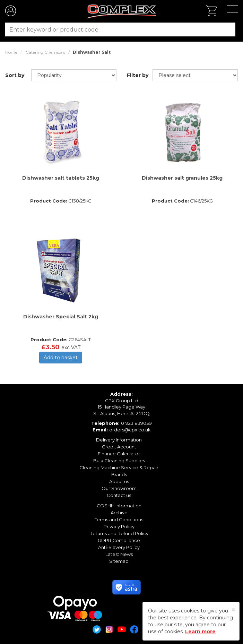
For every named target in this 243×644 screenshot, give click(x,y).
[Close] (233, 610)
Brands (119, 474)
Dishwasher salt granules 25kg (182, 178)
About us (119, 481)
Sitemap (119, 561)
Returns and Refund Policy (119, 533)
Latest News (119, 554)
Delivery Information (119, 440)
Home (11, 52)
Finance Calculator (119, 454)
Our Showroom (119, 488)
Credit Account (119, 447)
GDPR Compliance (119, 540)
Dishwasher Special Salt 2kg (61, 317)
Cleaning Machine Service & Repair (119, 467)
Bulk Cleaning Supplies (119, 461)
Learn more (200, 632)
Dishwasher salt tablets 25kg (61, 178)
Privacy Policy (119, 526)
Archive (119, 513)
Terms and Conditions (119, 520)
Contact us (119, 495)
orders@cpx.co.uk (130, 430)
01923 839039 (136, 423)
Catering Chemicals (45, 52)
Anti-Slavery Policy (119, 547)
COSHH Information (119, 506)
